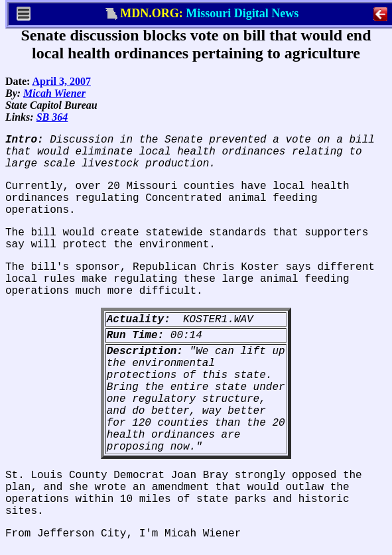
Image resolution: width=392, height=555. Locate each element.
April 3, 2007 (61, 81)
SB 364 (52, 117)
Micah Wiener (54, 93)
